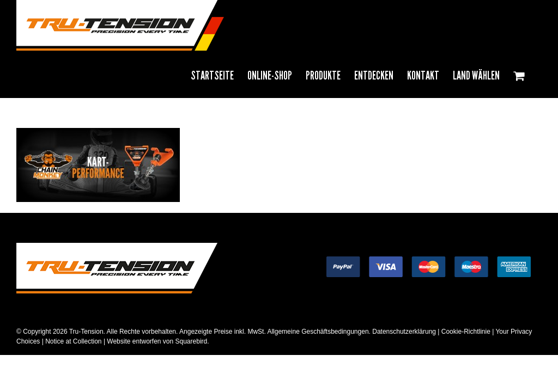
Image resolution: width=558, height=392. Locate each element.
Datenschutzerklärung (404, 332)
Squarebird (190, 341)
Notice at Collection (73, 341)
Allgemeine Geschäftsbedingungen (318, 332)
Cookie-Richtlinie (466, 332)
